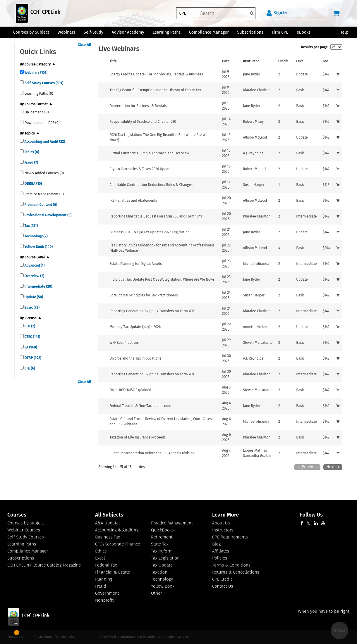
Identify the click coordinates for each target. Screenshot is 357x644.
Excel (100, 558)
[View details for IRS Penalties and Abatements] (133, 201)
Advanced (34, 265)
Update (34, 297)
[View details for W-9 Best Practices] (124, 343)
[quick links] (22, 72)
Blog (216, 544)
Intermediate (38, 286)
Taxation (159, 572)
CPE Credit (222, 579)
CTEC (32, 337)
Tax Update (162, 565)
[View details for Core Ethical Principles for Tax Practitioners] (144, 295)
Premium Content (41, 205)
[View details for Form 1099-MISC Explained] (130, 390)
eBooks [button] (304, 32)
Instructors (223, 530)
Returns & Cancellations (236, 572)
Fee (326, 61)
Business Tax (108, 537)
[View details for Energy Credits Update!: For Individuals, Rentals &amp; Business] (156, 74)
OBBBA (33, 184)
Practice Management (172, 523)
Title (113, 61)
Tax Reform (162, 551)
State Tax (160, 544)
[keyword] (226, 13)
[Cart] (336, 13)
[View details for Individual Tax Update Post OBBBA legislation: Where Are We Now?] (162, 279)
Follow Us (311, 515)
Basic (32, 308)
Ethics (31, 152)
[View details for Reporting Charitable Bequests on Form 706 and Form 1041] (156, 216)
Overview (34, 276)
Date (226, 61)
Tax (31, 226)
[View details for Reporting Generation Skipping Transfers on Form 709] (152, 374)
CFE (29, 368)
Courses (17, 515)
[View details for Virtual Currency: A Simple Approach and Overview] (149, 153)
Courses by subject (26, 523)
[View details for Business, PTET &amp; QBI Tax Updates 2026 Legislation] (149, 232)
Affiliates (221, 551)
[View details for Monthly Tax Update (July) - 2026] (135, 327)
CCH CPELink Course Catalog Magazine (44, 565)
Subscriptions (21, 558)
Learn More (225, 515)
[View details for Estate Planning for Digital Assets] (136, 264)
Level (300, 61)
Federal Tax (106, 565)
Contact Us (223, 586)
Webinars (36, 72)
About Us (221, 523)
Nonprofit (104, 600)
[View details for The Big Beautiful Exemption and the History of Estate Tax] (155, 90)
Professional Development (48, 215)
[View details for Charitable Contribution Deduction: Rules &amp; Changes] (151, 185)
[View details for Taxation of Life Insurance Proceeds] (138, 437)
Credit (283, 61)
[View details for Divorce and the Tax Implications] (135, 358)
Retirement (162, 537)
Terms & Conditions (231, 565)
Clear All (84, 45)
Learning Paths (167, 32)
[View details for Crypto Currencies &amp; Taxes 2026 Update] (140, 169)
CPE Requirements (230, 537)
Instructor (251, 61)
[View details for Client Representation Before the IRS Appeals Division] (152, 453)
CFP (30, 326)
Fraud (31, 163)
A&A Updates (108, 523)
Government (107, 593)
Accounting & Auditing (117, 530)
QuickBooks (162, 530)
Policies (220, 558)
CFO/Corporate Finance (118, 544)
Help (344, 32)
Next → (333, 467)
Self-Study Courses (44, 83)
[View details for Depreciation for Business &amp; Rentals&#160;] (138, 106)
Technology (36, 236)
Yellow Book (38, 247)
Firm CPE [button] (280, 32)
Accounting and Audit (44, 141)
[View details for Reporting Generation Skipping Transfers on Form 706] (152, 311)
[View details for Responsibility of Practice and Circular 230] (143, 122)
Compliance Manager (28, 551)
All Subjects (109, 515)
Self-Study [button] (93, 32)
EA (30, 347)
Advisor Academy (128, 32)
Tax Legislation (165, 558)
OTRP (32, 358)
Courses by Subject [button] (31, 32)
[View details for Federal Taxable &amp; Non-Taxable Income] (140, 406)
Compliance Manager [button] (209, 32)
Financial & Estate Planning (113, 576)
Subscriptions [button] (250, 32)
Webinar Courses (24, 530)
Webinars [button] (67, 32)
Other (157, 593)
